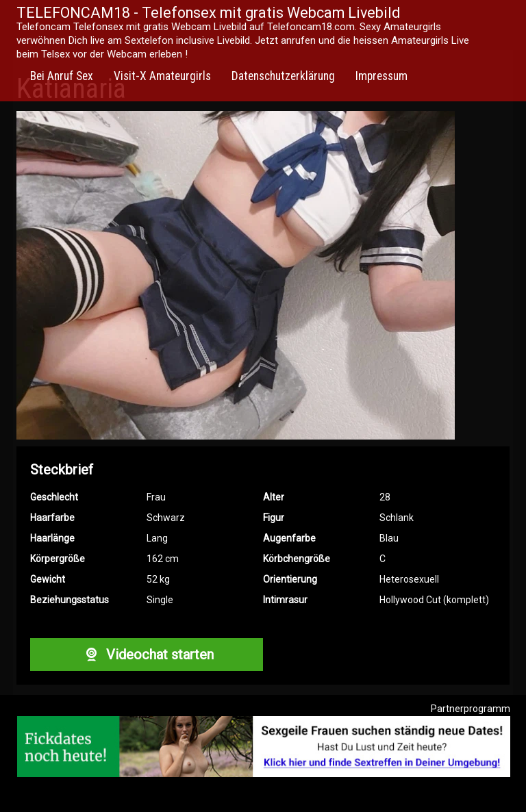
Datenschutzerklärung (283, 76)
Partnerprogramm (471, 709)
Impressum (381, 76)
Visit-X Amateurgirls (162, 76)
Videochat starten (147, 655)
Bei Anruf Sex (62, 76)
